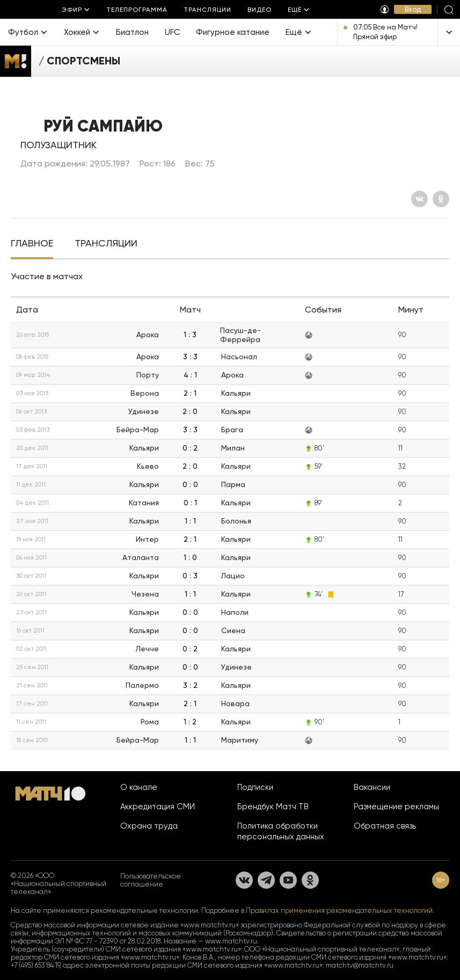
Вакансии (372, 787)
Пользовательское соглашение (151, 880)
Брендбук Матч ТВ (273, 807)
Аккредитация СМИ (158, 807)
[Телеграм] (266, 880)
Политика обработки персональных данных (281, 831)
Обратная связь (385, 826)
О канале (139, 787)
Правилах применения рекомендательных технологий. (340, 910)
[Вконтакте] (419, 199)
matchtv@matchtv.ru (360, 965)
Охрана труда (149, 826)
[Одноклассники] (441, 199)
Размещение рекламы (396, 807)
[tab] (32, 244)
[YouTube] (288, 880)
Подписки (255, 787)
